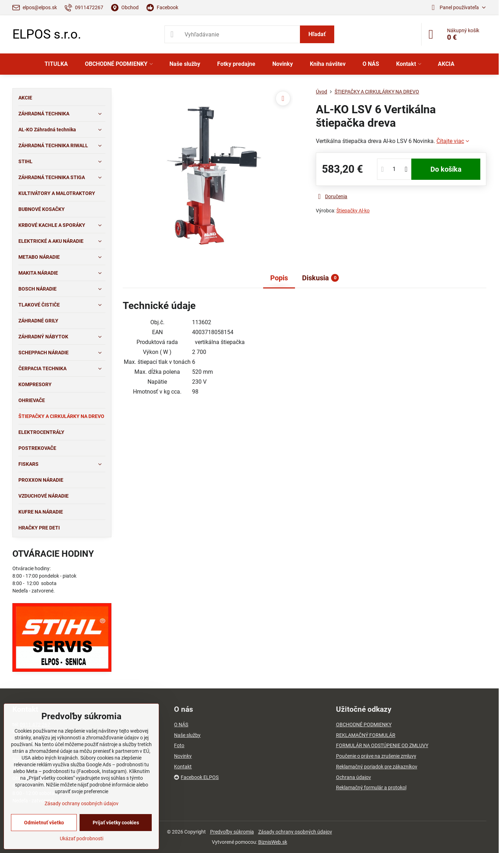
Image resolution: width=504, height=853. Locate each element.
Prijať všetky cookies (116, 823)
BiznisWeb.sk (273, 842)
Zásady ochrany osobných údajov (295, 832)
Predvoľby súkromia (232, 832)
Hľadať (317, 34)
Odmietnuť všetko (44, 823)
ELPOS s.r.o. (47, 34)
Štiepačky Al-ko (353, 211)
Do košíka (446, 169)
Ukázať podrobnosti (82, 838)
